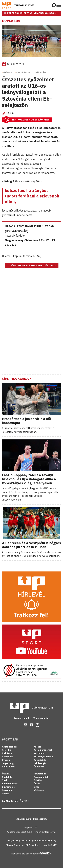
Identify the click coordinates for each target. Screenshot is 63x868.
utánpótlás (41, 72)
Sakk (5, 780)
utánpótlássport (24, 72)
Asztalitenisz (9, 747)
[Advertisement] (32, 301)
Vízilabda (39, 790)
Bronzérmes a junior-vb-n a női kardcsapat (26, 421)
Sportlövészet (10, 784)
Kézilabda (39, 753)
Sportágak (10, 739)
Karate (37, 747)
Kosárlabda (40, 760)
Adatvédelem (24, 819)
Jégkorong (8, 763)
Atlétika (6, 750)
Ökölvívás (39, 767)
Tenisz (6, 794)
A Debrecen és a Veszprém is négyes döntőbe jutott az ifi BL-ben (32, 545)
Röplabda (11, 21)
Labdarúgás (40, 763)
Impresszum (40, 819)
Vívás (36, 787)
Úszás (37, 784)
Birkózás (7, 753)
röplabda (7, 72)
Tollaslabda (40, 774)
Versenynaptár (41, 718)
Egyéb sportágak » (16, 801)
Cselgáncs (8, 757)
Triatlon (38, 780)
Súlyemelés (8, 787)
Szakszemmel (21, 718)
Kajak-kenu (8, 767)
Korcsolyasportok (43, 757)
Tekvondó (7, 790)
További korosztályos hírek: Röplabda (32, 266)
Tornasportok (41, 777)
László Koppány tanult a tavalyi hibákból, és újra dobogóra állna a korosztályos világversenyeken (29, 479)
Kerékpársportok (43, 750)
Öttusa (6, 774)
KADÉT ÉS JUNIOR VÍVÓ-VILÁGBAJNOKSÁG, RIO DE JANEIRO (34, 13)
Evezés (6, 760)
